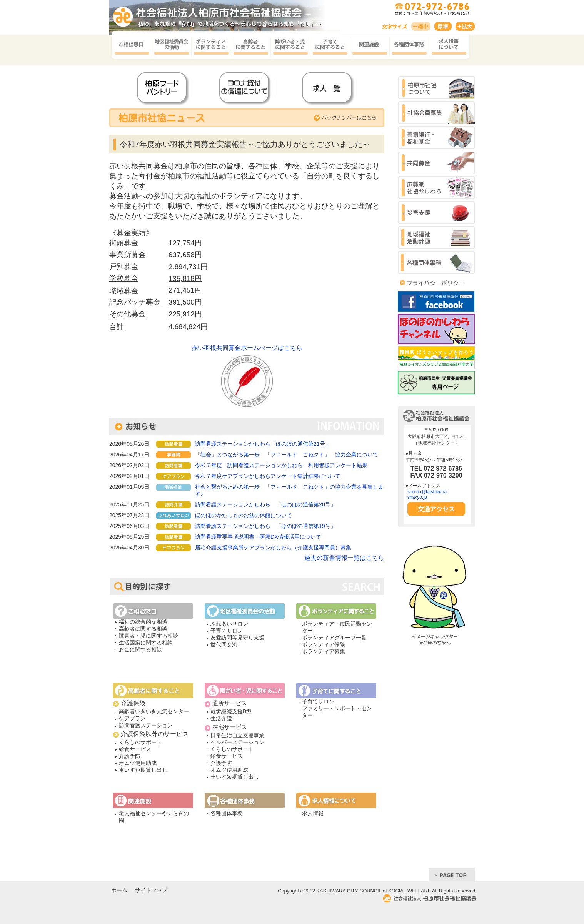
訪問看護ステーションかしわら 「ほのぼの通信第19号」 (265, 526)
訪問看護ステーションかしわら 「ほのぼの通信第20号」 (265, 504)
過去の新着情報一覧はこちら (344, 558)
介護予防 (130, 756)
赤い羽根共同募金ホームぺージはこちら (247, 348)
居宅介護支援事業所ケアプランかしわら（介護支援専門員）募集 (273, 548)
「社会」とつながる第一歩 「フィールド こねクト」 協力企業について (287, 455)
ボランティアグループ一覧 (334, 638)
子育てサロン (227, 631)
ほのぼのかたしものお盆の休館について (244, 515)
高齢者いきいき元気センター (154, 711)
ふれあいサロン (229, 624)
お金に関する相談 (140, 649)
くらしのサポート (140, 742)
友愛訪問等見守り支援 (237, 638)
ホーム (119, 890)
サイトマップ (151, 890)
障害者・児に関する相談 (149, 636)
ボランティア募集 (324, 651)
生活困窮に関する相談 (146, 643)
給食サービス (135, 749)
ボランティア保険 (324, 644)
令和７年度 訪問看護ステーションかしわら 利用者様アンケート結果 (281, 465)
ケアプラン (132, 718)
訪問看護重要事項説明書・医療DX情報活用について (258, 537)
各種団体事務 (227, 813)
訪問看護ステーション (146, 725)
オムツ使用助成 (138, 763)
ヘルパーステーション (237, 742)
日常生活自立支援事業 (237, 735)
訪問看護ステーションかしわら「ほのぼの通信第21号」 (263, 444)
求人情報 (313, 813)
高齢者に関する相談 (143, 629)
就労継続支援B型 (231, 711)
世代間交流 (224, 644)
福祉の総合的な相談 (143, 622)
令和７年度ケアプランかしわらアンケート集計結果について (268, 476)
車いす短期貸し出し (143, 770)
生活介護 (221, 718)
